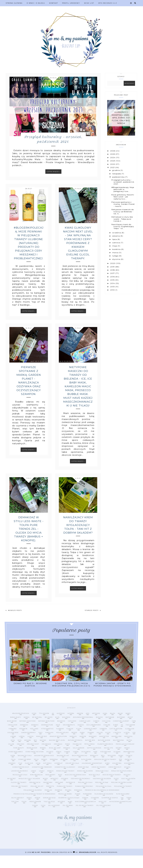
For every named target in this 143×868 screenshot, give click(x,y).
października (119, 177)
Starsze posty (93, 623)
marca (116, 253)
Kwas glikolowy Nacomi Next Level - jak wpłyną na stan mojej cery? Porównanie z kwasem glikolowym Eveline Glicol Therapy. (78, 256)
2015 (113, 280)
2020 (113, 263)
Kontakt (54, 3)
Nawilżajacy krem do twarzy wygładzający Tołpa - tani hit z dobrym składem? (78, 538)
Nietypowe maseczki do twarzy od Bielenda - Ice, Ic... (123, 212)
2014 (113, 283)
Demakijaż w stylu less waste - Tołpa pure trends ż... (122, 219)
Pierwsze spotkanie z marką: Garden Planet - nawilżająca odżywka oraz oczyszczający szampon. (29, 393)
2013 (113, 287)
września (117, 233)
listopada (117, 174)
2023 (113, 161)
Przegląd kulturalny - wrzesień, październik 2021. (53, 151)
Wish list (89, 3)
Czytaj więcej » (53, 184)
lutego (116, 256)
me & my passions (41, 865)
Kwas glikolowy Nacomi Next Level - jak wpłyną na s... (123, 197)
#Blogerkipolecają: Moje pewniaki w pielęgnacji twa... (123, 189)
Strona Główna (14, 3)
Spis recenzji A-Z (108, 3)
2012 (113, 290)
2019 (113, 267)
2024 (113, 157)
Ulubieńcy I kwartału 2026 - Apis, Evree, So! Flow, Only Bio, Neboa (121, 118)
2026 (113, 151)
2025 (113, 154)
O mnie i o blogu (36, 3)
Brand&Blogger (88, 865)
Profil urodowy (71, 3)
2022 (113, 164)
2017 (113, 273)
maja (115, 246)
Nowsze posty (14, 623)
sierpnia (116, 236)
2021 (113, 167)
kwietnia (117, 249)
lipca (115, 239)
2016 (113, 277)
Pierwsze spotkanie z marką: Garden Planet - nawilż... (123, 204)
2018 (113, 270)
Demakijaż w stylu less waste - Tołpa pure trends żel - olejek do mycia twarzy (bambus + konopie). (29, 541)
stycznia (117, 259)
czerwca (116, 243)
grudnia (116, 170)
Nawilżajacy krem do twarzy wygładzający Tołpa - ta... (123, 226)
